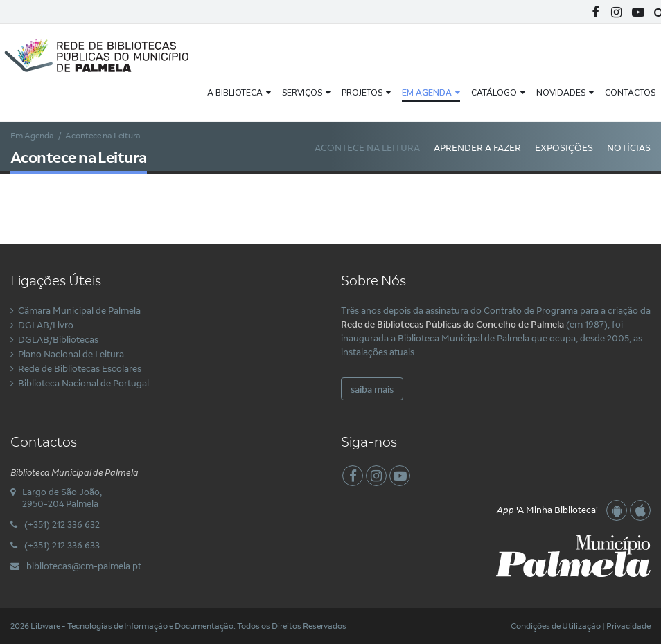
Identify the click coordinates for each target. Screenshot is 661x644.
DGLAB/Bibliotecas (58, 339)
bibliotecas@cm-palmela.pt (84, 566)
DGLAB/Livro (46, 325)
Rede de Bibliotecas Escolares (80, 368)
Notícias (629, 147)
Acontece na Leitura (367, 147)
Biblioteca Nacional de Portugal (83, 383)
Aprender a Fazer (477, 147)
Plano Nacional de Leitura (71, 354)
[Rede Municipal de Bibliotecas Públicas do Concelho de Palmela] (107, 54)
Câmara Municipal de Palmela (79, 310)
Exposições (564, 147)
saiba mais (372, 389)
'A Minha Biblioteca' (547, 510)
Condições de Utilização (556, 626)
